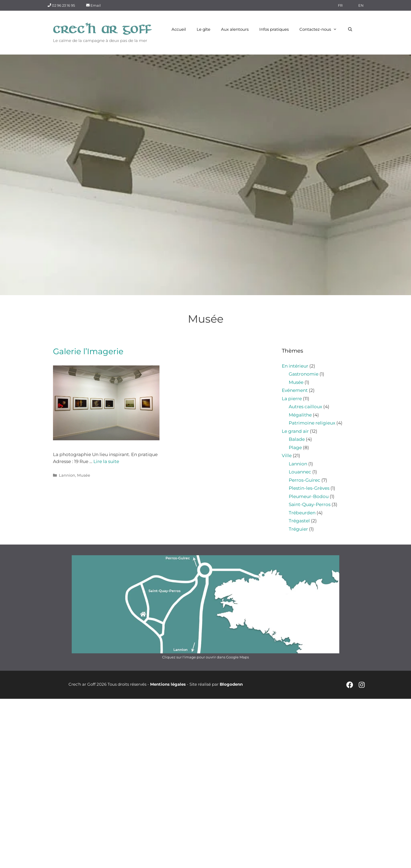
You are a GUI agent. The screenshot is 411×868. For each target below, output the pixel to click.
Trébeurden (302, 513)
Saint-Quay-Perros (310, 504)
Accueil (179, 29)
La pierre (292, 399)
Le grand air (295, 431)
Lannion (67, 475)
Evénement (295, 390)
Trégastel (299, 521)
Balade (297, 439)
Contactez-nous (321, 29)
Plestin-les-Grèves (309, 488)
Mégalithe (300, 415)
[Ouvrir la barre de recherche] (350, 29)
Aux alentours (235, 29)
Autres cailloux (305, 407)
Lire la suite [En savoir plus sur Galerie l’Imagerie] (106, 461)
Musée (84, 475)
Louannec (300, 472)
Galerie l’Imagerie (88, 351)
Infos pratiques (274, 29)
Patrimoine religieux (312, 423)
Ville (287, 456)
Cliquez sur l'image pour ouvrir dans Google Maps (205, 657)
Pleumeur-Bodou (309, 496)
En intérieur (295, 366)
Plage (295, 447)
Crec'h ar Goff (102, 29)
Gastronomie (304, 374)
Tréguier (298, 529)
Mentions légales (168, 684)
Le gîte (203, 29)
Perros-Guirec (305, 480)
